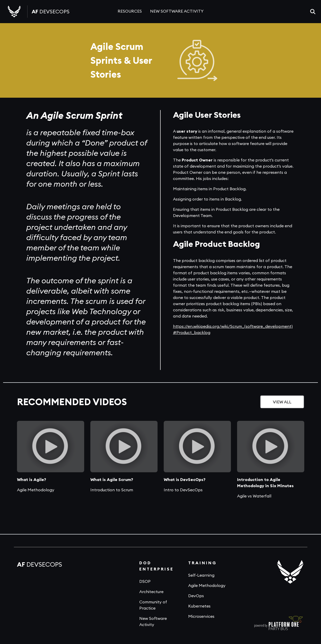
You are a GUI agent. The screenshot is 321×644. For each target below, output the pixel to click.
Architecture (151, 592)
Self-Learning (201, 575)
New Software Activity (153, 621)
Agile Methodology (207, 585)
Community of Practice (153, 605)
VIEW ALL (282, 402)
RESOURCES (130, 11)
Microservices (201, 616)
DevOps (196, 596)
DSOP (145, 581)
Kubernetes (199, 606)
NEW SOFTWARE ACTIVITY (177, 11)
